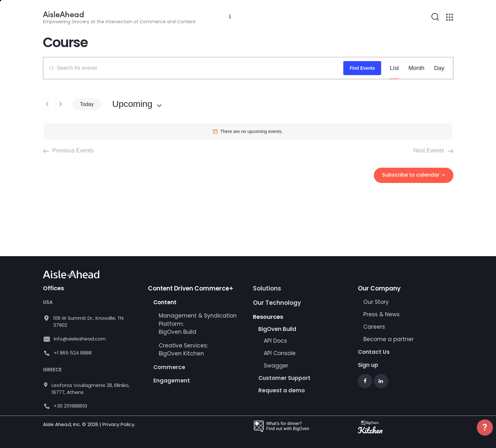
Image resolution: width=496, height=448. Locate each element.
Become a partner (389, 339)
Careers (374, 327)
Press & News (381, 314)
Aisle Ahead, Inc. (62, 424)
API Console (280, 353)
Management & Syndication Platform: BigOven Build (198, 324)
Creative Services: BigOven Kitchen (183, 350)
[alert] (248, 132)
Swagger (276, 366)
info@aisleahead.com (80, 339)
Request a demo (282, 390)
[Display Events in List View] (394, 68)
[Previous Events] (47, 104)
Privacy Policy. (119, 424)
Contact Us (374, 352)
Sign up (368, 365)
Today (87, 104)
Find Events (362, 68)
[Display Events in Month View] (417, 68)
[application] (485, 432)
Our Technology (277, 303)
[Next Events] (60, 104)
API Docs (275, 341)
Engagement (172, 381)
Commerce (169, 367)
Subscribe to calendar (411, 175)
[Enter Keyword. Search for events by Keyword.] (193, 68)
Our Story (376, 302)
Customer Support (284, 378)
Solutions (267, 288)
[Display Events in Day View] (439, 68)
